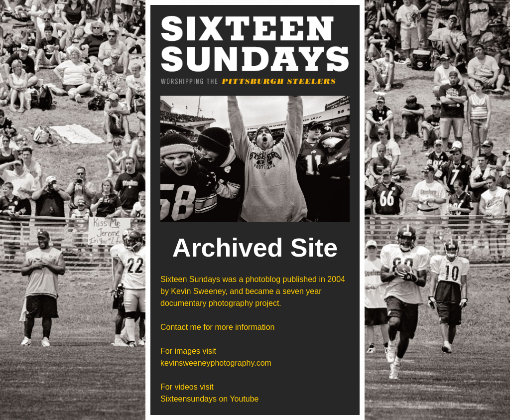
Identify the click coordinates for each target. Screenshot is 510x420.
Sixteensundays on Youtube (210, 399)
